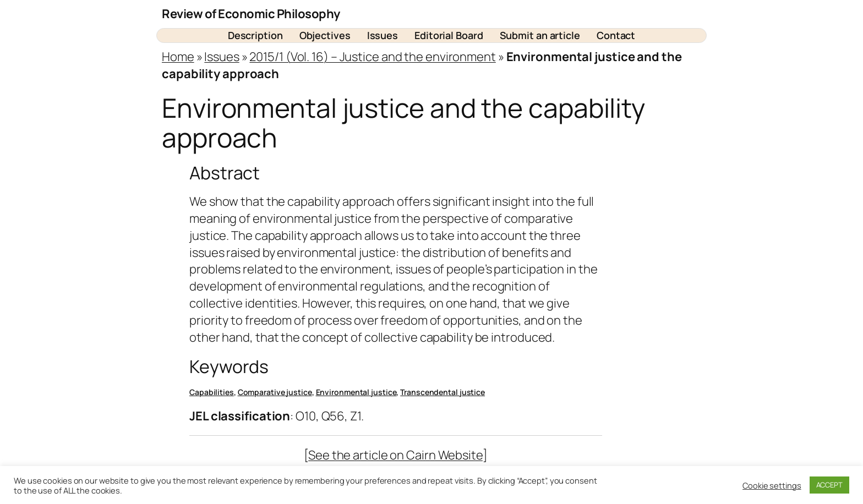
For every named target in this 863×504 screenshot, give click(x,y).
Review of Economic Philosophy (251, 14)
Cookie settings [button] (772, 485)
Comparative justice (275, 392)
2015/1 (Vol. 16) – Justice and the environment (372, 57)
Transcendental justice (443, 392)
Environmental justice (356, 392)
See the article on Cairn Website (395, 455)
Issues (222, 57)
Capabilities (212, 392)
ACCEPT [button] (829, 485)
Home (178, 57)
